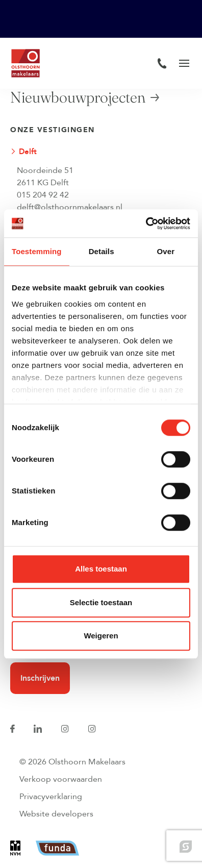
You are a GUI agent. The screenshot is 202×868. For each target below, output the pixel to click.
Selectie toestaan (101, 602)
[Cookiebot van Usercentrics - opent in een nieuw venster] (146, 224)
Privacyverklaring (51, 797)
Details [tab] (102, 251)
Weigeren (101, 636)
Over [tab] (166, 251)
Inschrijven (40, 678)
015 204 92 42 (43, 195)
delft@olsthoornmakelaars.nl (70, 207)
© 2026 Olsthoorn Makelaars (72, 762)
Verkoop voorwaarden (61, 779)
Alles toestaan (101, 569)
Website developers (56, 814)
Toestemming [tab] (37, 251)
